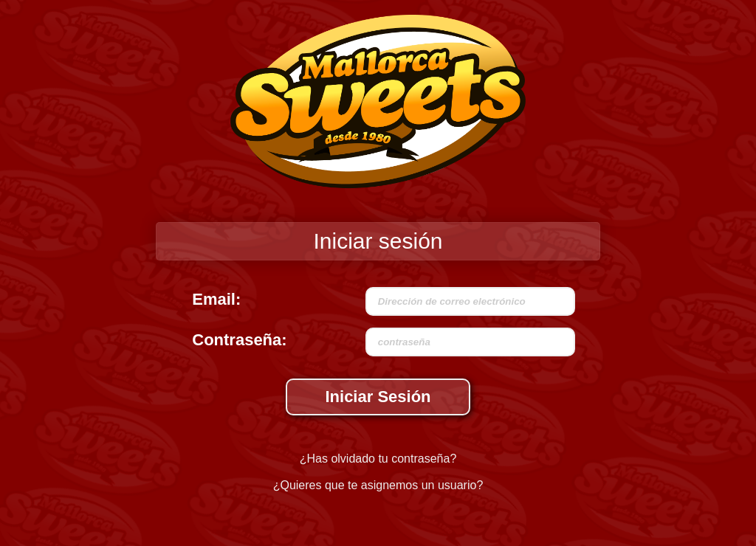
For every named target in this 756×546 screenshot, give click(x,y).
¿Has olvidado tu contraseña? (378, 459)
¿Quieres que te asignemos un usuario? (378, 485)
